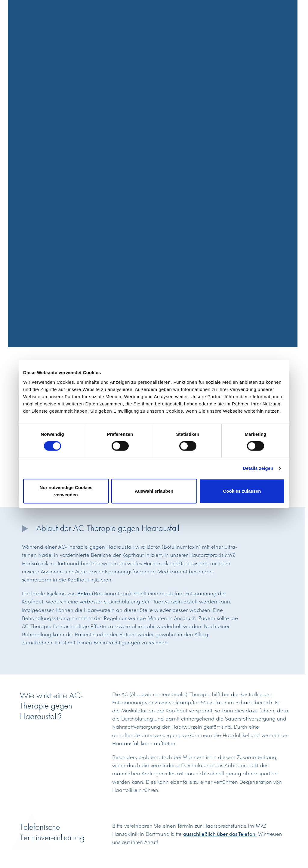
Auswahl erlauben (154, 491)
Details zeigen (258, 468)
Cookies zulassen (242, 491)
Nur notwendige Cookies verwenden (66, 491)
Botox (84, 593)
